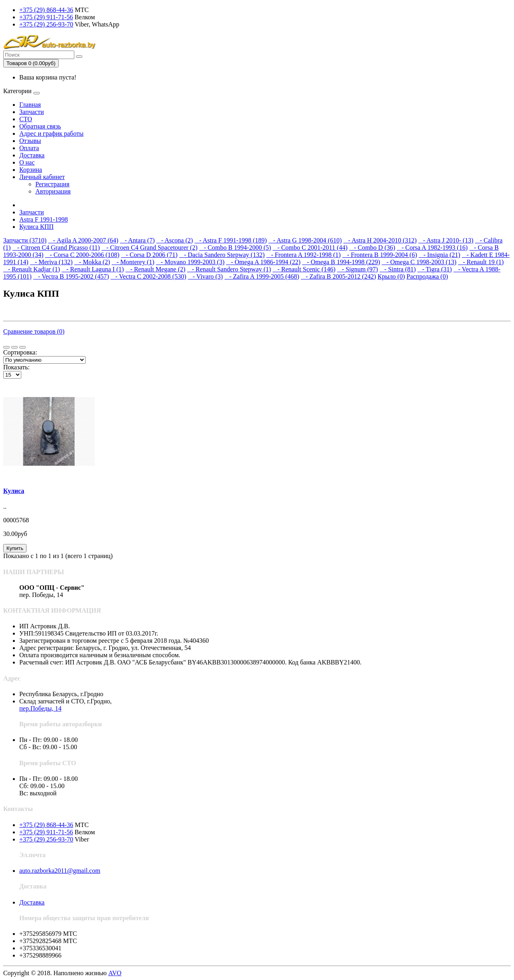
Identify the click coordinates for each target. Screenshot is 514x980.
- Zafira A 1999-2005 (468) (262, 276)
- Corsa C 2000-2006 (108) (82, 255)
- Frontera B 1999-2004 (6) (379, 255)
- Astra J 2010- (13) (446, 240)
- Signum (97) (357, 269)
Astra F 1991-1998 (44, 219)
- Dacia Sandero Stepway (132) (222, 255)
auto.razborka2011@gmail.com (60, 871)
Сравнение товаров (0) (34, 331)
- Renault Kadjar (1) (32, 269)
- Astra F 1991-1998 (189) (230, 240)
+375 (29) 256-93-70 (46, 24)
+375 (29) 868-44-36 (46, 10)
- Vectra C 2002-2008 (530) (148, 276)
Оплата (29, 148)
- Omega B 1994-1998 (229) (341, 262)
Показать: (16, 367)
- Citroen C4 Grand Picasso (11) (56, 248)
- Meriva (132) (51, 262)
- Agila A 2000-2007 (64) (83, 240)
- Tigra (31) (434, 269)
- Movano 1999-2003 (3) (190, 262)
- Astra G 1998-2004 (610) (305, 240)
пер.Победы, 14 (40, 708)
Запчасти (32, 112)
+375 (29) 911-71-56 (46, 17)
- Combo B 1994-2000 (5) (235, 248)
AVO (115, 973)
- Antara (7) (138, 240)
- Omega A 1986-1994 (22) (263, 262)
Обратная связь (40, 126)
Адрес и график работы (51, 133)
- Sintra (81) (398, 269)
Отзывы (30, 141)
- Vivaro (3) (205, 276)
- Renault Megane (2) (155, 269)
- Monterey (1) (133, 262)
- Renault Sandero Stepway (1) (229, 269)
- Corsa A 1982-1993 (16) (432, 248)
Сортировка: (20, 352)
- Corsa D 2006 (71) (149, 255)
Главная (30, 105)
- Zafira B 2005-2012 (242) (338, 276)
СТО (26, 119)
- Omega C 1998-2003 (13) (419, 262)
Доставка (32, 155)
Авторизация (53, 191)
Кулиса (14, 491)
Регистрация (52, 184)
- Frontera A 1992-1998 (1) (303, 255)
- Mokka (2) (92, 262)
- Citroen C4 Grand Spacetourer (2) (150, 248)
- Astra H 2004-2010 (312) (380, 240)
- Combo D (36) (372, 248)
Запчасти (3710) (25, 240)
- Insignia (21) (440, 255)
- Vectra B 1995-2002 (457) (71, 276)
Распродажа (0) (427, 276)
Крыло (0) (391, 276)
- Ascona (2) (174, 240)
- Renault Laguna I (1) (93, 269)
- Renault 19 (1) (481, 262)
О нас (27, 162)
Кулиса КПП (37, 227)
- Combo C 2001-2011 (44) (310, 248)
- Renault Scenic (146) (304, 269)
